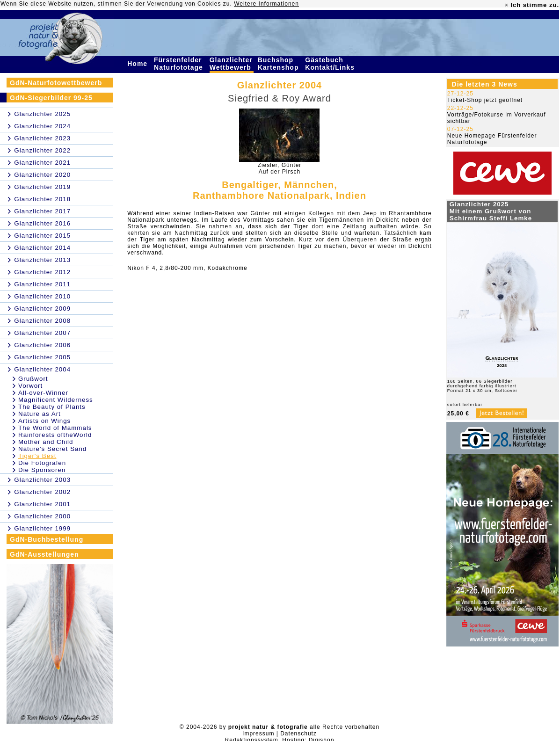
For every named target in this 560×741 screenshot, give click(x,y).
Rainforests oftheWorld (55, 435)
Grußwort (33, 379)
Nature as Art (40, 414)
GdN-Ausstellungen (44, 554)
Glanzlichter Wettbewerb (232, 64)
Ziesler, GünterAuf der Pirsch (280, 168)
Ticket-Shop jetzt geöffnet (485, 100)
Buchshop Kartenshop (280, 64)
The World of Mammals (55, 428)
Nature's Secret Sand (52, 449)
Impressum (258, 734)
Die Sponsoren (42, 470)
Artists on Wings (44, 421)
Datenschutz (298, 734)
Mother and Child (46, 442)
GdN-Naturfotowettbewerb (56, 83)
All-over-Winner (43, 393)
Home (138, 64)
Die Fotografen (42, 463)
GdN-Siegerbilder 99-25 (51, 98)
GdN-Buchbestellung (47, 539)
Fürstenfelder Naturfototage (180, 64)
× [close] (507, 5)
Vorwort (30, 386)
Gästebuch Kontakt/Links (331, 64)
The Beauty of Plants (52, 407)
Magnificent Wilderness (56, 400)
